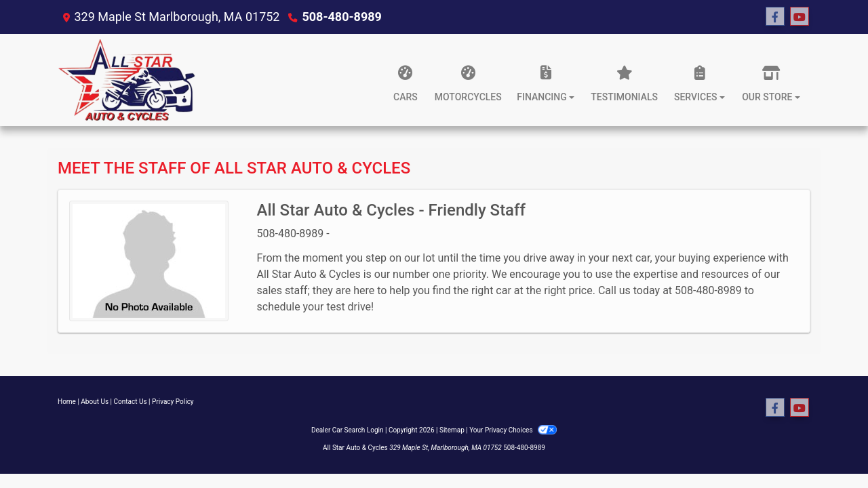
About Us (95, 402)
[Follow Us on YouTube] (800, 17)
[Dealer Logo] (127, 80)
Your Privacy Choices (513, 430)
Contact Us (131, 402)
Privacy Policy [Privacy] (173, 402)
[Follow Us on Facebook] (775, 17)
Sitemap (452, 430)
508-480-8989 (341, 17)
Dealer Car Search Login (348, 430)
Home (67, 402)
